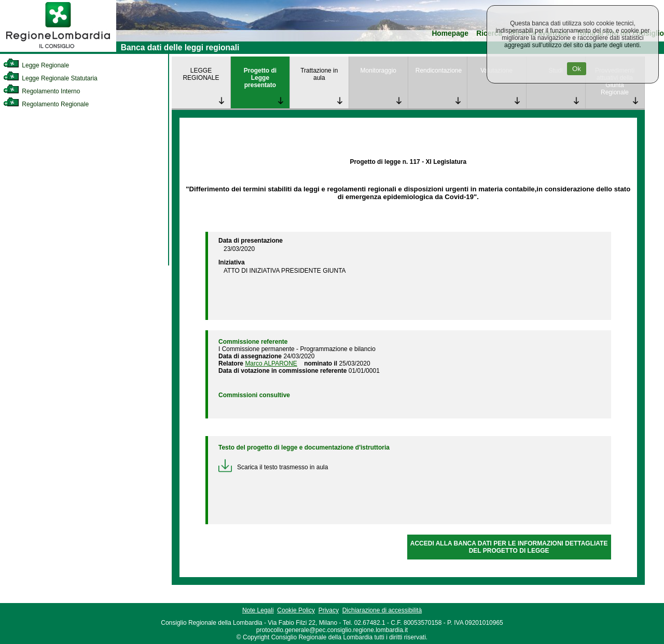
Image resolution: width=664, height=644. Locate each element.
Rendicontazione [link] (439, 71)
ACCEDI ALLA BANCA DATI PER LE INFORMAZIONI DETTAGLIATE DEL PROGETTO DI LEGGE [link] (509, 547)
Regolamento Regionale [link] (46, 104)
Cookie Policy (296, 610)
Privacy (329, 610)
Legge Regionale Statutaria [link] (50, 78)
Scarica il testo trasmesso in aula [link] (273, 467)
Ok (577, 69)
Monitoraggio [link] (378, 71)
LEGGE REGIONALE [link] (201, 74)
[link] (58, 50)
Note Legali (258, 610)
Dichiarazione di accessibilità (382, 610)
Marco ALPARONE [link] (271, 363)
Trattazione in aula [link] (319, 74)
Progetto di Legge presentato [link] (260, 78)
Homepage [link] (450, 33)
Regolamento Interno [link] (41, 91)
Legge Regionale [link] (36, 65)
